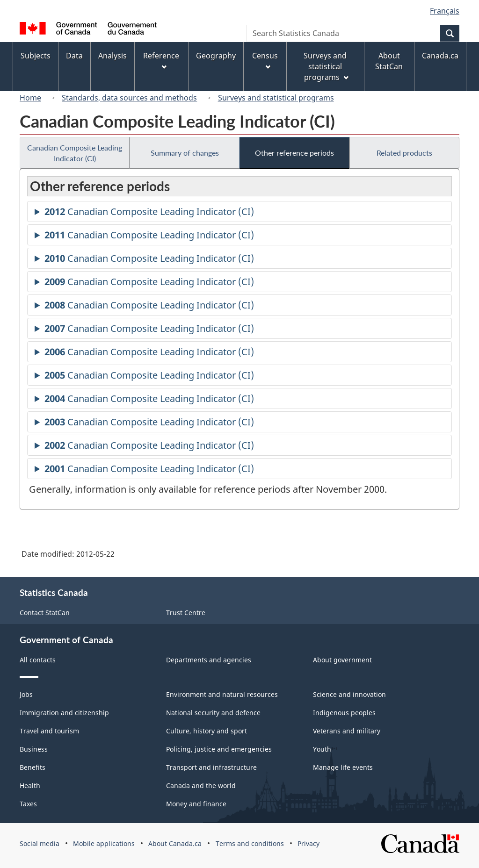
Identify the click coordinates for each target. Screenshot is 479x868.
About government (342, 660)
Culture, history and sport (207, 731)
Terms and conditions (250, 843)
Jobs (26, 694)
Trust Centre (186, 613)
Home (30, 98)
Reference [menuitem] (161, 60)
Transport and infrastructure (211, 767)
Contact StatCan (45, 613)
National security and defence (213, 713)
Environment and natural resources (222, 694)
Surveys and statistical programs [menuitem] (326, 66)
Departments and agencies (209, 660)
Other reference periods (294, 153)
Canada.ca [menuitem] (440, 56)
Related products (404, 153)
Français (445, 11)
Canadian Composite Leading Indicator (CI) (75, 153)
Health (30, 786)
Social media (40, 843)
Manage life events (343, 767)
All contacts (38, 660)
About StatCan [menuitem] (389, 61)
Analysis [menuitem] (112, 56)
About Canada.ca (175, 843)
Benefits (33, 767)
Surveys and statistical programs (276, 98)
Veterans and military (347, 731)
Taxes (28, 804)
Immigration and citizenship (64, 713)
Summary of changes (185, 153)
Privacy (308, 843)
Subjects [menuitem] (36, 56)
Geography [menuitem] (216, 56)
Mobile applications (104, 843)
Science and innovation (349, 694)
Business (34, 749)
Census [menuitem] (265, 60)
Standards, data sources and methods (129, 98)
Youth (322, 749)
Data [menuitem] (74, 56)
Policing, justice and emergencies (219, 749)
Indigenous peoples (344, 713)
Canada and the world (201, 786)
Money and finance (196, 804)
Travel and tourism (49, 731)
